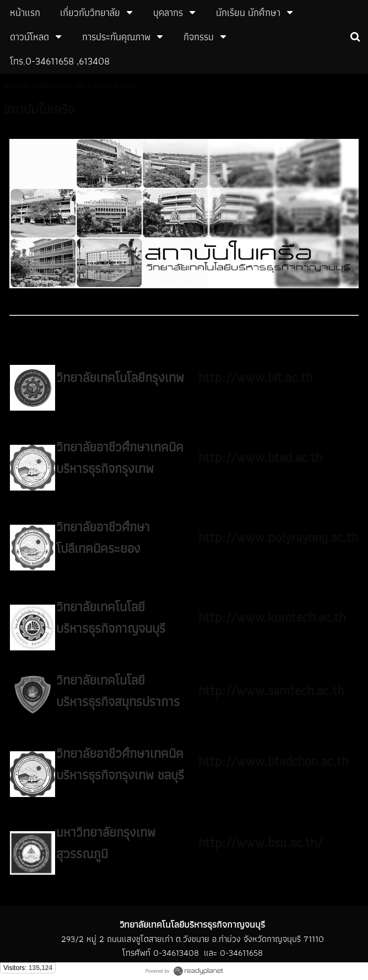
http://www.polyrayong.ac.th (278, 537)
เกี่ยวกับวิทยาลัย (61, 85)
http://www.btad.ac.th (260, 457)
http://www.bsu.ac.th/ (261, 842)
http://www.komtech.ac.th (272, 617)
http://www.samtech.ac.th (271, 690)
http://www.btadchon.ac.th (273, 761)
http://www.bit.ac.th (255, 377)
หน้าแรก (16, 85)
